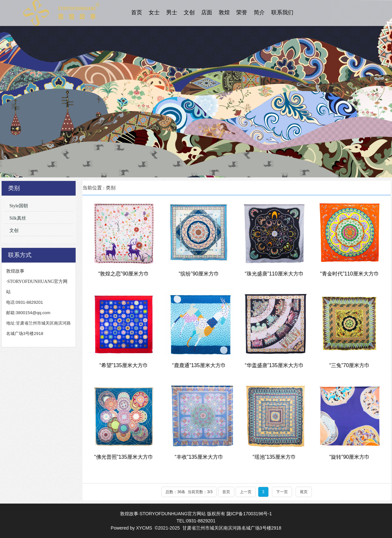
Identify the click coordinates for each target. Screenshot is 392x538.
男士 (172, 13)
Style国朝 (19, 206)
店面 (207, 13)
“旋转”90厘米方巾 (349, 457)
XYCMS (145, 528)
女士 (154, 13)
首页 (137, 13)
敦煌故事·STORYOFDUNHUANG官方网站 (163, 514)
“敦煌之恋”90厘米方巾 (124, 274)
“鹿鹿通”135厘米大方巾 (199, 365)
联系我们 (282, 13)
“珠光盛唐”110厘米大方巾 (274, 274)
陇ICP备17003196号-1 (249, 514)
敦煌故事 (61, 13)
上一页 (246, 492)
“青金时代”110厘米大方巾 (349, 274)
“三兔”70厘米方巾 (349, 365)
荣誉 (242, 13)
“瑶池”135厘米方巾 (274, 457)
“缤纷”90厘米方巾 (199, 274)
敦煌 (224, 13)
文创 (189, 13)
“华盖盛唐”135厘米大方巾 (274, 365)
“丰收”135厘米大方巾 (199, 457)
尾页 (304, 492)
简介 (259, 13)
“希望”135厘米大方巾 (123, 365)
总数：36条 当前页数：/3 (189, 492)
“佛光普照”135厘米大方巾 (123, 457)
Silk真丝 (18, 218)
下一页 (282, 492)
